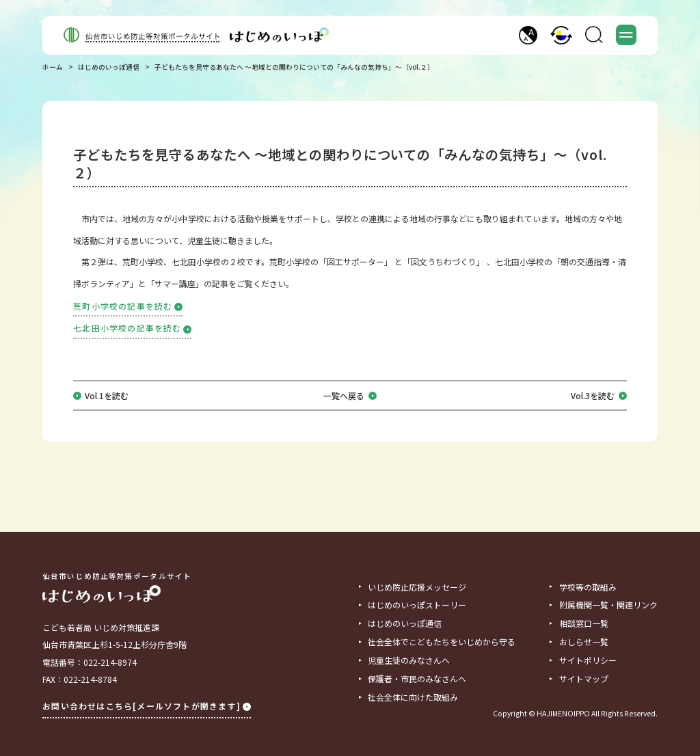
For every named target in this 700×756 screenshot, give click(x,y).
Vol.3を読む (599, 396)
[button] (528, 35)
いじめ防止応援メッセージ (417, 587)
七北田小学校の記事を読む (132, 328)
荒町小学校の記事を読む (128, 306)
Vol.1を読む (107, 396)
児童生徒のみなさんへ (409, 660)
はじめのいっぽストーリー (417, 605)
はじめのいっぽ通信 (109, 68)
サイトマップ (584, 679)
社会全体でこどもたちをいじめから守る (442, 642)
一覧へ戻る (350, 396)
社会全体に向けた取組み (413, 697)
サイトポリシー (588, 660)
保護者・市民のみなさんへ (417, 679)
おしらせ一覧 (584, 642)
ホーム (53, 68)
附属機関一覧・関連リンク (608, 605)
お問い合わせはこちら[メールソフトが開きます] (146, 706)
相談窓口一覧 (584, 623)
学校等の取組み (588, 587)
